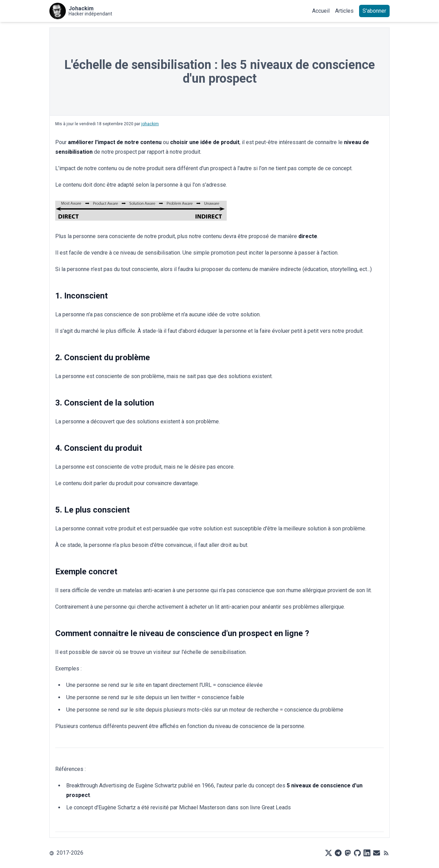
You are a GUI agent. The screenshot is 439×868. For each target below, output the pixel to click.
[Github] (357, 853)
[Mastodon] (348, 853)
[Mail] (377, 853)
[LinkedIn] (367, 853)
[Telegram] (338, 853)
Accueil (321, 11)
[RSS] (386, 853)
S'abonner (374, 11)
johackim (150, 124)
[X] (329, 853)
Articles (344, 11)
